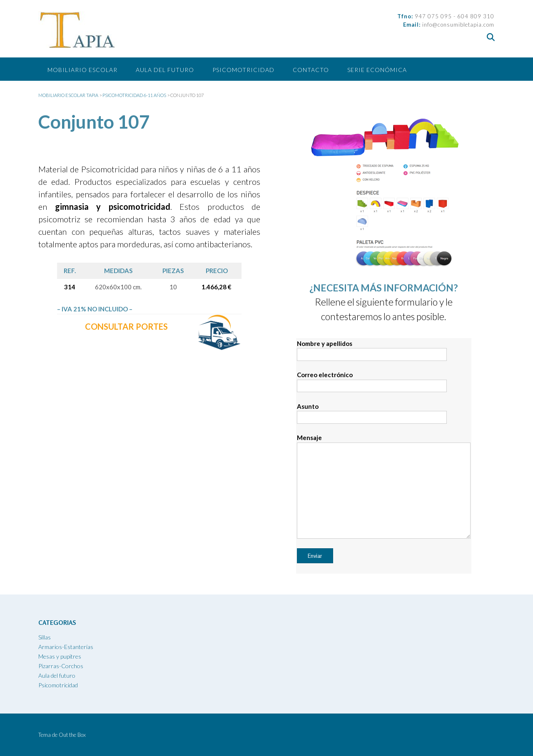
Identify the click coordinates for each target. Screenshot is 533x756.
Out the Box (72, 735)
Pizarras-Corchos (61, 666)
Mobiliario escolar (82, 70)
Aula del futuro (165, 70)
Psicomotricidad (243, 70)
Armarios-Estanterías (66, 647)
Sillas (45, 637)
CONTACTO (311, 70)
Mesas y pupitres (60, 656)
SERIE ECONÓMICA (377, 70)
